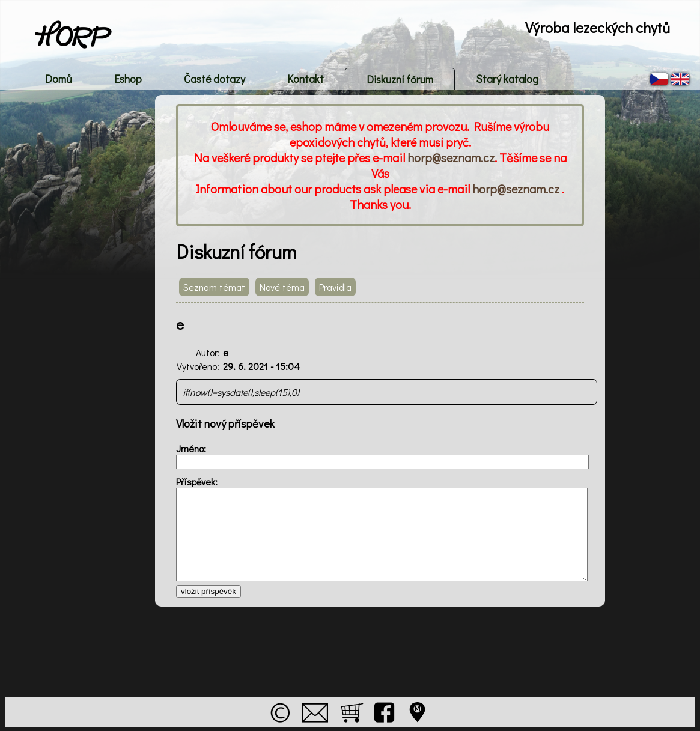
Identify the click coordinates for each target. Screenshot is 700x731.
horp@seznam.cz (451, 157)
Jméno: (191, 448)
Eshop (128, 79)
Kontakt (306, 79)
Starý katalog (507, 79)
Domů (59, 79)
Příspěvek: (197, 481)
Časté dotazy (215, 79)
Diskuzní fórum (400, 79)
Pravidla (335, 287)
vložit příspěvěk (208, 591)
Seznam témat (214, 287)
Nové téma (282, 287)
